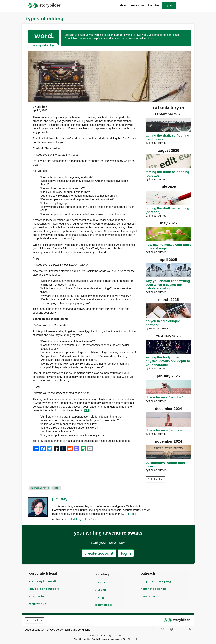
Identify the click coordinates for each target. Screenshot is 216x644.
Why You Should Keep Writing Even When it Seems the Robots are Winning (168, 285)
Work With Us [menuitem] (38, 604)
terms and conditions (78, 630)
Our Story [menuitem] (101, 582)
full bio (132, 514)
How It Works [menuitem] (136, 7)
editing (56, 488)
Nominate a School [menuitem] (154, 589)
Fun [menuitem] (149, 7)
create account (99, 553)
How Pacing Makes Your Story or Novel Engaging (168, 246)
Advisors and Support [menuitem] (44, 589)
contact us (35, 620)
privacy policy (55, 630)
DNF (87, 410)
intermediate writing (40, 488)
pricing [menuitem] (99, 597)
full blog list (156, 479)
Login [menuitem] (180, 5)
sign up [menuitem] (169, 5)
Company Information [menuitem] (44, 581)
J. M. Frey (60, 499)
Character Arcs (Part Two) (165, 397)
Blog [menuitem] (158, 5)
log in (126, 553)
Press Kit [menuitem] (100, 590)
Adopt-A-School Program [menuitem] (159, 581)
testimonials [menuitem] (103, 605)
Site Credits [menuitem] (37, 596)
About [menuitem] (122, 7)
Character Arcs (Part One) (165, 430)
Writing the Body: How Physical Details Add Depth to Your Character (168, 361)
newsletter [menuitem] (148, 596)
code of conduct (35, 630)
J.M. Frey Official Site (83, 519)
